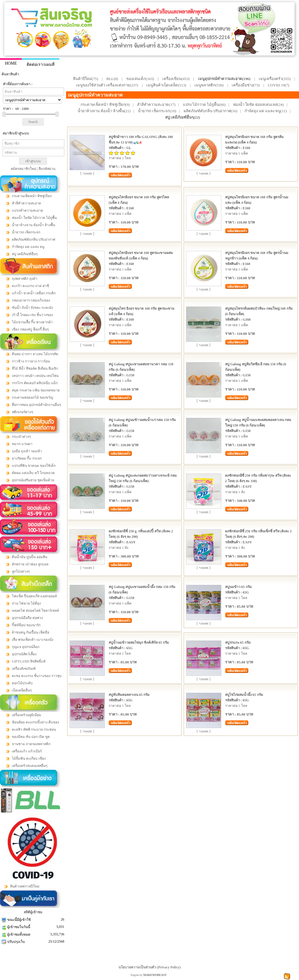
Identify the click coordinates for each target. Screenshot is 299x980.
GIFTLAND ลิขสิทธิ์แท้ (29, 661)
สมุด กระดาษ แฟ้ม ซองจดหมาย (36, 390)
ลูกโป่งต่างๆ (21, 571)
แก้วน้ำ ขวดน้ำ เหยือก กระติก (34, 293)
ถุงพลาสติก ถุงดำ (25, 279)
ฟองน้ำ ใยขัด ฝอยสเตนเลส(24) (258, 105)
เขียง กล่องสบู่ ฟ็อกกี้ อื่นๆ (30, 329)
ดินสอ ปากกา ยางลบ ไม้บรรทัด (35, 354)
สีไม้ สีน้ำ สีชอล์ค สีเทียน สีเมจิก (35, 369)
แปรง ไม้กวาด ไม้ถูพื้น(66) (204, 105)
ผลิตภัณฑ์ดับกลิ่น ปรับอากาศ (34, 239)
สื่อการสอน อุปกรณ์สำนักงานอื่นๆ (36, 405)
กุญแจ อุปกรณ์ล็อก (26, 647)
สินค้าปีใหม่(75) (86, 79)
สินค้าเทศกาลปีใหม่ (25, 886)
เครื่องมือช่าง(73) (246, 85)
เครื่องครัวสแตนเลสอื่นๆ (30, 766)
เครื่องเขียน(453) (176, 79)
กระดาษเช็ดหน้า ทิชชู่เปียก (32, 196)
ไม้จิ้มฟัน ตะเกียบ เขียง (29, 758)
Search (33, 122)
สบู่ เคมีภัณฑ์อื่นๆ (25, 254)
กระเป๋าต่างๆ (21, 437)
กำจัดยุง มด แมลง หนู (28, 247)
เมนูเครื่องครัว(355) (275, 79)
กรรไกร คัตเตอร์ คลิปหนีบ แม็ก (35, 383)
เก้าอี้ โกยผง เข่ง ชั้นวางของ (32, 315)
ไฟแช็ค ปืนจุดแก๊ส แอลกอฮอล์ (34, 596)
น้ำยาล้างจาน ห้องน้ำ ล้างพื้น (33, 225)
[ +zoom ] (87, 173)
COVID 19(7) (279, 85)
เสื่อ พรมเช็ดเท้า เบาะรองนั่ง (33, 640)
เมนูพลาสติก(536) (209, 85)
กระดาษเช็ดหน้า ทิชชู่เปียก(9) (105, 105)
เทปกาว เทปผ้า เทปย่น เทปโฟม (35, 376)
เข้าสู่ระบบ (33, 161)
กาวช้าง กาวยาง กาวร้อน (31, 361)
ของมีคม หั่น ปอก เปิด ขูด (31, 737)
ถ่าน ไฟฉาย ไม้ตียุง (26, 603)
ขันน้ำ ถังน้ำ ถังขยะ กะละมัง (32, 308)
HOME (11, 63)
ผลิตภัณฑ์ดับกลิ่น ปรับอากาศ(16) (210, 111)
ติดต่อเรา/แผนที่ (41, 65)
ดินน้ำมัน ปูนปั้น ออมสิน (30, 557)
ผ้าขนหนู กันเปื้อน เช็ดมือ (31, 632)
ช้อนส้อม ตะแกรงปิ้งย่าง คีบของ (35, 722)
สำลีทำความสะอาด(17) (156, 105)
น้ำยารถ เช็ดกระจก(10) (157, 111)
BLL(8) (112, 79)
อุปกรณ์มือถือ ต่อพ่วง (27, 618)
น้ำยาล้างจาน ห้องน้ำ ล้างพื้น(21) (104, 111)
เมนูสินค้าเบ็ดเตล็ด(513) (166, 85)
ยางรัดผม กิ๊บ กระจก (27, 458)
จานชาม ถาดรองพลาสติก (31, 744)
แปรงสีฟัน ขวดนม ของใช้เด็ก (34, 466)
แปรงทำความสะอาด (28, 210)
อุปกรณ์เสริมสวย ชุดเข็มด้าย (33, 480)
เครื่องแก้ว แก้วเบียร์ (27, 751)
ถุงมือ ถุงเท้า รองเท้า (27, 451)
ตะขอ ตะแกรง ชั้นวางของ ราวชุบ (37, 676)
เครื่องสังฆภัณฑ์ (24, 669)
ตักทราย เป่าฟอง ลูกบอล (30, 564)
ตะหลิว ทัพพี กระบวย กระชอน (34, 729)
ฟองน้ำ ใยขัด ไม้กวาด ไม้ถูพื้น (34, 218)
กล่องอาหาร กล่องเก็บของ (31, 300)
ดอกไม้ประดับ (22, 683)
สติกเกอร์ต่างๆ (22, 412)
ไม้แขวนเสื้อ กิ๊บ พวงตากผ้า (32, 322)
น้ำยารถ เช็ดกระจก (26, 232)
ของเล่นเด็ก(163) (140, 79)
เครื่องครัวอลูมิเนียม (27, 715)
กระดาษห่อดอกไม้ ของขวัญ (32, 398)
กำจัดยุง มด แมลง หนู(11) (266, 111)
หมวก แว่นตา (22, 444)
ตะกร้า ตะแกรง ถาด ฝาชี (30, 286)
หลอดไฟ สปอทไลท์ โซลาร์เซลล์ (35, 611)
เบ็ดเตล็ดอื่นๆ (22, 690)
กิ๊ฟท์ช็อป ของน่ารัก (26, 625)
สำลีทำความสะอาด (27, 203)
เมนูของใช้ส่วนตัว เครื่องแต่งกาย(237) (107, 85)
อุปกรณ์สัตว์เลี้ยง (24, 654)
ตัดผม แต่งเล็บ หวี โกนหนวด (33, 473)
